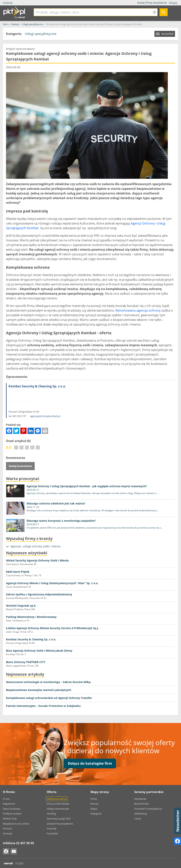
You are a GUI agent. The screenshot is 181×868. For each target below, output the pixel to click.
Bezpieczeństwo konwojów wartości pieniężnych (39, 690)
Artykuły (8, 3)
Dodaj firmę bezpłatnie (152, 3)
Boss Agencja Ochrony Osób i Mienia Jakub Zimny (39, 651)
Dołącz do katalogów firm (90, 763)
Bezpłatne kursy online (16, 824)
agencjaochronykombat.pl (45, 416)
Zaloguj (173, 3)
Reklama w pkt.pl (57, 799)
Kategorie (96, 814)
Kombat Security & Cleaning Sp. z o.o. (37, 386)
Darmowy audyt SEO (59, 819)
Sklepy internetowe (58, 809)
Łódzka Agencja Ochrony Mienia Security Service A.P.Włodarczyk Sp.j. (52, 628)
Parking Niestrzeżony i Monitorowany (31, 617)
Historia (7, 828)
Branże (94, 804)
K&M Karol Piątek (18, 572)
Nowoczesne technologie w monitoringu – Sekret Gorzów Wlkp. (49, 682)
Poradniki (52, 833)
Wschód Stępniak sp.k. (21, 606)
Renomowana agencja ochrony (138, 310)
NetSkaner (140, 799)
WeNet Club (10, 819)
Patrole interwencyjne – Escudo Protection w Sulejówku (43, 706)
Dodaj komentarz (20, 466)
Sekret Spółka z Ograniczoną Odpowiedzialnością (39, 594)
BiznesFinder (142, 804)
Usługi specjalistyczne (41, 34)
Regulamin (9, 804)
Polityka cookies (12, 814)
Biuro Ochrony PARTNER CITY (26, 662)
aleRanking (141, 814)
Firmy (94, 799)
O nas (6, 799)
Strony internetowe (58, 804)
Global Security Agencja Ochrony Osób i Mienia (37, 560)
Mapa (94, 809)
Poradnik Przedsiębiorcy (148, 809)
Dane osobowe (12, 809)
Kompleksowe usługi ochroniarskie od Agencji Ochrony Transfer (49, 698)
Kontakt (8, 833)
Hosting (51, 814)
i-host (138, 819)
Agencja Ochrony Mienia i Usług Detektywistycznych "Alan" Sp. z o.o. (52, 583)
